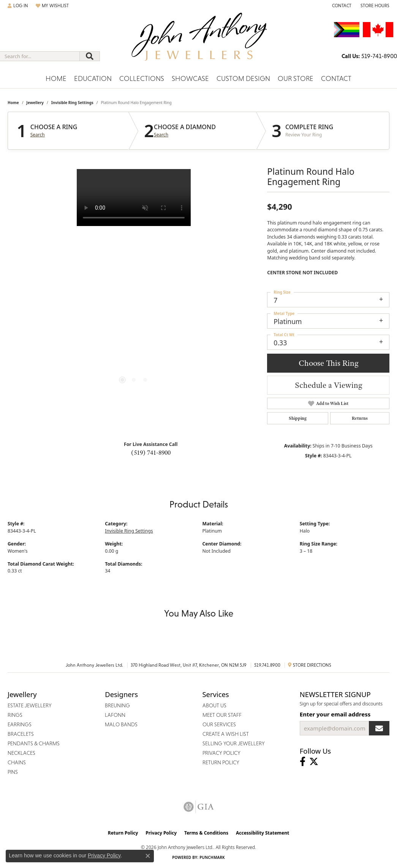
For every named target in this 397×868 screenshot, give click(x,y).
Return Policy (123, 833)
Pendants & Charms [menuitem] (34, 743)
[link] (341, 6)
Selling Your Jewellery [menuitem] (234, 743)
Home (56, 78)
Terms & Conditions (206, 833)
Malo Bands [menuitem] (121, 724)
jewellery (35, 103)
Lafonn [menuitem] (115, 715)
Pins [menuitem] (13, 772)
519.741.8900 (267, 665)
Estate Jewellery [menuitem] (30, 705)
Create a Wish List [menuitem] (226, 734)
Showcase (190, 78)
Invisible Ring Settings (72, 103)
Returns (360, 418)
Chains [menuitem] (17, 762)
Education (93, 78)
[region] (134, 283)
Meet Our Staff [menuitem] (222, 715)
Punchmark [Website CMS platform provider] (212, 857)
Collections (142, 78)
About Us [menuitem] (214, 705)
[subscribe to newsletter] (379, 728)
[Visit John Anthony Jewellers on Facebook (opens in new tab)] (303, 762)
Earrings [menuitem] (20, 724)
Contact (336, 78)
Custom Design (243, 78)
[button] (18, 6)
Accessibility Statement (263, 833)
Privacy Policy (161, 833)
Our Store (296, 78)
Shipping (298, 418)
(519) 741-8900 (151, 452)
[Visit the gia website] (199, 807)
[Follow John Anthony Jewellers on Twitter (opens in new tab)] (314, 762)
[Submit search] (90, 56)
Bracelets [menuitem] (21, 734)
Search (38, 135)
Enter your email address (335, 714)
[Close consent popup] (148, 856)
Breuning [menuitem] (117, 705)
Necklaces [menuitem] (21, 753)
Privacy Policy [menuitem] (221, 753)
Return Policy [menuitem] (221, 762)
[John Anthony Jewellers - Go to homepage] (198, 41)
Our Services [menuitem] (219, 724)
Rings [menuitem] (15, 715)
